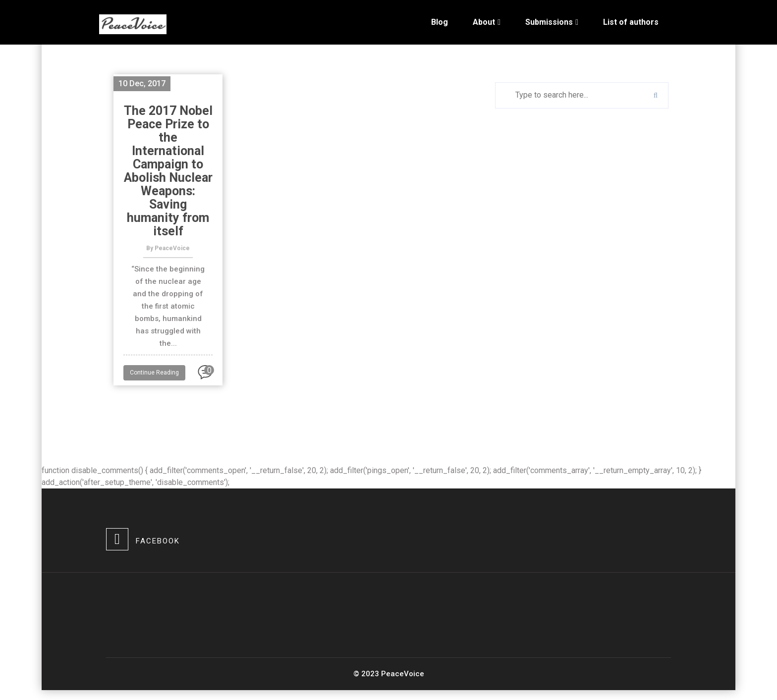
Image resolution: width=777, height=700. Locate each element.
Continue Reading (154, 373)
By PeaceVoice (168, 248)
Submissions (549, 22)
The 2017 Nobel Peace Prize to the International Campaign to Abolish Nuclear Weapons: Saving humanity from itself (168, 171)
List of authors (631, 22)
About (484, 22)
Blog (440, 22)
